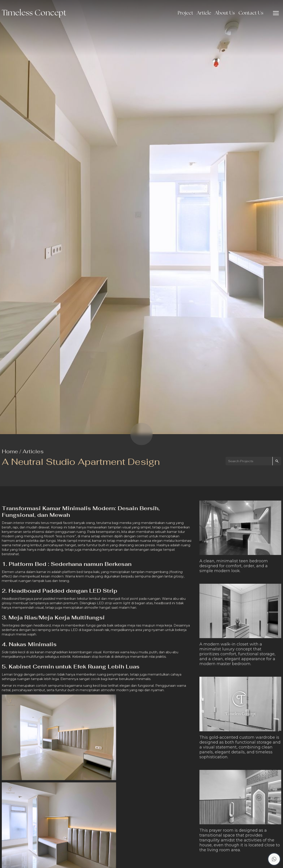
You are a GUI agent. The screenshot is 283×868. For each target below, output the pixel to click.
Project (185, 13)
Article (204, 13)
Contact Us (251, 13)
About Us (225, 13)
